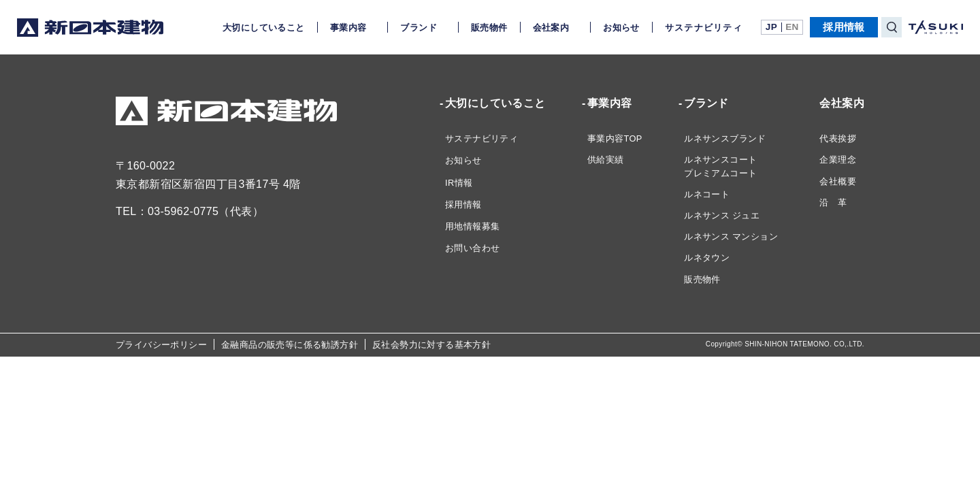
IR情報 (459, 183)
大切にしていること (264, 28)
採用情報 (844, 27)
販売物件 (489, 28)
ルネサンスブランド (725, 138)
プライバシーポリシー (161, 345)
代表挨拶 (838, 138)
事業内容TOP (615, 138)
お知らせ (621, 28)
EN (792, 27)
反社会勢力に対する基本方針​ (431, 345)
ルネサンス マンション (731, 236)
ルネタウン (707, 258)
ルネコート (707, 194)
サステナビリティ (704, 28)
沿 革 (833, 202)
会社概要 (838, 181)
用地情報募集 (472, 226)
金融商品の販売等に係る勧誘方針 (290, 345)
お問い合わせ (472, 248)
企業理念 (838, 160)
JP (771, 27)
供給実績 (606, 160)
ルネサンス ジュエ (722, 215)
